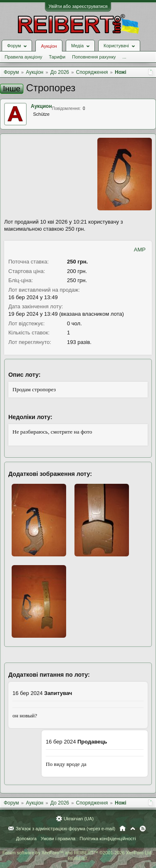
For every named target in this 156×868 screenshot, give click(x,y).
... (124, 57)
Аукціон (49, 46)
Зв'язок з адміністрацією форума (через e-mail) (66, 829)
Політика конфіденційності (108, 839)
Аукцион (41, 106)
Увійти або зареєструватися (78, 6)
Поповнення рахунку (94, 57)
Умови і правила (58, 839)
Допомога (26, 839)
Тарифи (57, 57)
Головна (123, 829)
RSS (143, 829)
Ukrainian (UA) (79, 819)
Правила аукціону (23, 57)
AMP (140, 250)
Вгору (133, 829)
